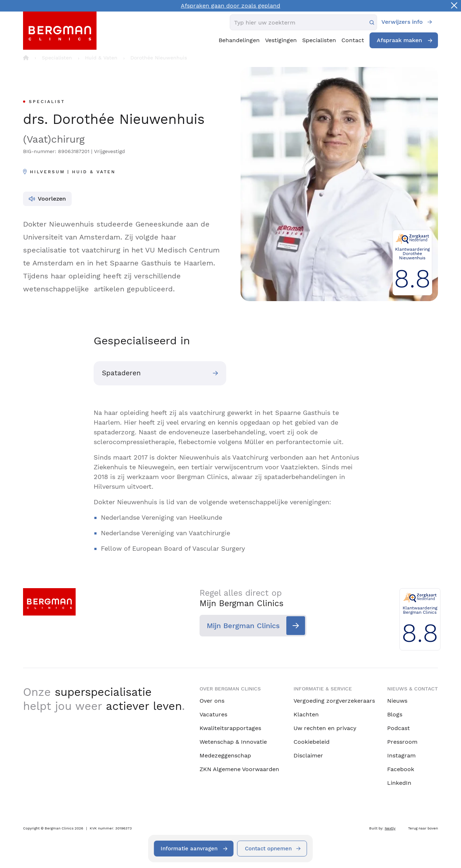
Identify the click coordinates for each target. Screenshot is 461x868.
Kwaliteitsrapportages (230, 728)
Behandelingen (239, 40)
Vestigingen (281, 40)
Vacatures (213, 714)
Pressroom (402, 742)
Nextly (390, 828)
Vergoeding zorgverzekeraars (334, 701)
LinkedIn (399, 783)
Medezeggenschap (225, 755)
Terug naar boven (423, 828)
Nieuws (397, 701)
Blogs (395, 714)
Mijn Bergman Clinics (243, 627)
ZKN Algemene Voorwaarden (239, 769)
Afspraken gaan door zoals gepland (230, 6)
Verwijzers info (402, 22)
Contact (353, 40)
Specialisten (319, 40)
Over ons (212, 701)
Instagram (401, 755)
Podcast (399, 728)
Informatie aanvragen (188, 848)
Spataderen (123, 374)
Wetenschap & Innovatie (233, 742)
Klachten (306, 714)
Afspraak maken (399, 40)
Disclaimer (308, 755)
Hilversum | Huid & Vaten (73, 172)
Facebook (401, 769)
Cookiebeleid (312, 742)
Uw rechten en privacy (325, 728)
